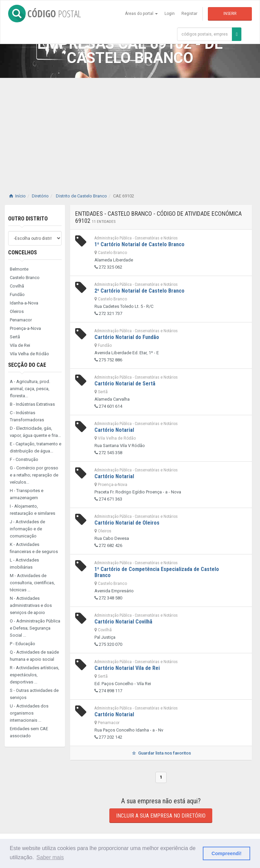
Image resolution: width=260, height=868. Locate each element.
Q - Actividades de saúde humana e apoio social (34, 656)
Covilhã (17, 286)
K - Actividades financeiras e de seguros (34, 548)
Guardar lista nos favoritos (161, 753)
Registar (189, 14)
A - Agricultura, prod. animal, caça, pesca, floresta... (30, 389)
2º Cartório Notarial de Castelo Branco (139, 291)
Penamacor (21, 320)
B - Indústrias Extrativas (32, 404)
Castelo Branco (25, 278)
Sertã (15, 337)
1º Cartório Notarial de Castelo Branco (139, 244)
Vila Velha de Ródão (29, 354)
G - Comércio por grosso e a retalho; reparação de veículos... (34, 475)
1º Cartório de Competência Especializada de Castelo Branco (157, 572)
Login (170, 14)
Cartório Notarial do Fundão (127, 337)
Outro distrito (28, 219)
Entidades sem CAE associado (29, 732)
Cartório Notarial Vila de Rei (127, 668)
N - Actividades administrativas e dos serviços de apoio (31, 605)
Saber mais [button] (50, 857)
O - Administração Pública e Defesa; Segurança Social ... (35, 628)
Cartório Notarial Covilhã (123, 622)
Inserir (230, 14)
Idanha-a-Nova (24, 303)
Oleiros (17, 311)
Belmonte (19, 269)
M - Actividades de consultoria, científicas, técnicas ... (32, 583)
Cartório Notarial (114, 430)
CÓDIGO (45, 14)
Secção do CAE (27, 365)
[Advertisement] (130, 129)
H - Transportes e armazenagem (27, 494)
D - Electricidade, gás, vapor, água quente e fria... (35, 432)
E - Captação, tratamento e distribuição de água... (36, 447)
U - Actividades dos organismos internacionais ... (29, 713)
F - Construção (24, 459)
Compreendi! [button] (227, 853)
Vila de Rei (20, 345)
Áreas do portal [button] (141, 14)
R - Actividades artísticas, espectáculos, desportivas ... (35, 675)
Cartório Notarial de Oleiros (127, 523)
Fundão (17, 294)
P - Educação (23, 644)
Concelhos (23, 252)
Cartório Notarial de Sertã (125, 384)
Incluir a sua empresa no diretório (161, 816)
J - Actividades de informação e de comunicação (27, 529)
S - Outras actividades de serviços (34, 694)
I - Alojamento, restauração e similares (32, 510)
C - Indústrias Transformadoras (27, 416)
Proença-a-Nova (25, 328)
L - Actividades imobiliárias (24, 564)
